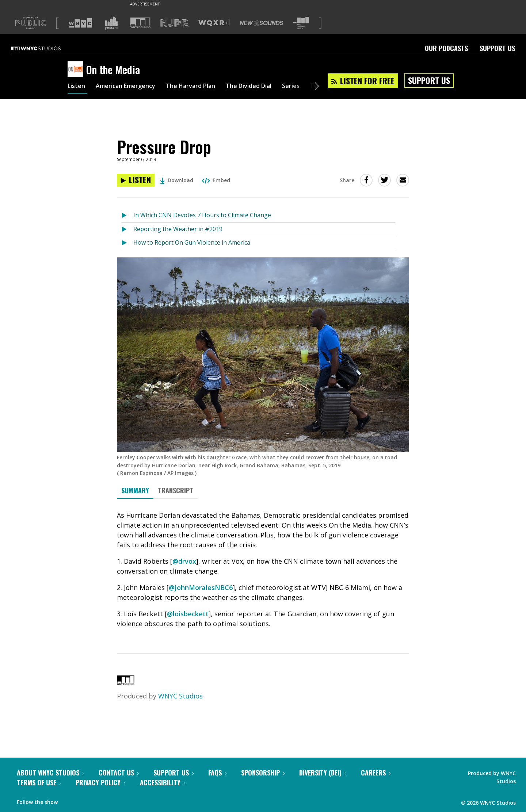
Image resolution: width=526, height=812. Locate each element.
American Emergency (132, 87)
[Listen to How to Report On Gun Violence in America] (127, 243)
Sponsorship (263, 773)
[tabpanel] (263, 570)
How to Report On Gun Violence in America (192, 242)
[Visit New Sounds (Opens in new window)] (261, 23)
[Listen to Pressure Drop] (136, 180)
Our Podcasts (446, 48)
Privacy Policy (100, 782)
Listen (77, 87)
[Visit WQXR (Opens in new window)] (214, 23)
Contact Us (119, 773)
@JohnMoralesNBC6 (201, 587)
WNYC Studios (180, 696)
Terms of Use (39, 782)
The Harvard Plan (204, 87)
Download (177, 180)
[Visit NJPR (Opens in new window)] (174, 23)
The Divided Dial (269, 87)
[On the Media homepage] (77, 70)
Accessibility (163, 782)
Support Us (497, 48)
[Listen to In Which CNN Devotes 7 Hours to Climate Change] (127, 216)
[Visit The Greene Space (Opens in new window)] (301, 23)
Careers (376, 773)
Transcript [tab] (176, 490)
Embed (216, 180)
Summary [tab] (135, 490)
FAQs (217, 773)
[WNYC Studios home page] (45, 48)
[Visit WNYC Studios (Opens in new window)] (140, 23)
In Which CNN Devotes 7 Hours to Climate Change (202, 215)
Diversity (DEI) (323, 773)
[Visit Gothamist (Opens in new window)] (111, 23)
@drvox (184, 561)
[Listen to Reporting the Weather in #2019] (127, 229)
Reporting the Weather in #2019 (178, 229)
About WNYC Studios (50, 773)
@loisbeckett (188, 614)
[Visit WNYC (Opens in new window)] (80, 23)
